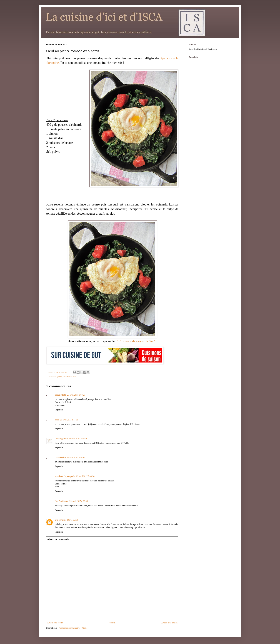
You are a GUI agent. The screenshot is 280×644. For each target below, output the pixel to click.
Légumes (59, 377)
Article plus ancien (169, 623)
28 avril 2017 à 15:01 (78, 439)
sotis (57, 420)
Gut (57, 520)
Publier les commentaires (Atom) (73, 628)
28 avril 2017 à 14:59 (69, 420)
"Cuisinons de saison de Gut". (137, 341)
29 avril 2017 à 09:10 (69, 520)
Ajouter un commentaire (59, 539)
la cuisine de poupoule (65, 476)
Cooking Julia (61, 439)
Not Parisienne (62, 501)
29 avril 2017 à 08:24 (85, 476)
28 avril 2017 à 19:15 (76, 457)
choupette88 (60, 395)
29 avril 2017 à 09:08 (79, 501)
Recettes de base (70, 377)
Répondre (59, 410)
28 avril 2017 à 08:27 (76, 395)
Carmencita (60, 457)
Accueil (112, 623)
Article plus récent (55, 623)
